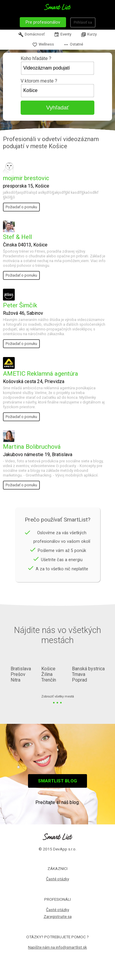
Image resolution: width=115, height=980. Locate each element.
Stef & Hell (17, 237)
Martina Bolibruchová (32, 447)
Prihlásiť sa (83, 22)
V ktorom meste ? (57, 88)
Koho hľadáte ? (57, 65)
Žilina (47, 674)
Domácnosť (31, 35)
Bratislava (21, 669)
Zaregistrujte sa (58, 916)
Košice (48, 669)
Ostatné (73, 45)
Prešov (18, 674)
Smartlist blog (57, 781)
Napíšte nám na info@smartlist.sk (57, 947)
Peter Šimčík (20, 305)
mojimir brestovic (26, 178)
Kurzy (89, 35)
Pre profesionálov (43, 22)
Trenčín (49, 680)
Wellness (43, 45)
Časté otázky (57, 879)
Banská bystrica (88, 669)
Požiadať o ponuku (21, 207)
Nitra (15, 680)
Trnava (79, 674)
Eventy (63, 35)
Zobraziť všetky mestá (58, 697)
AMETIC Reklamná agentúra (41, 374)
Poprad (79, 680)
